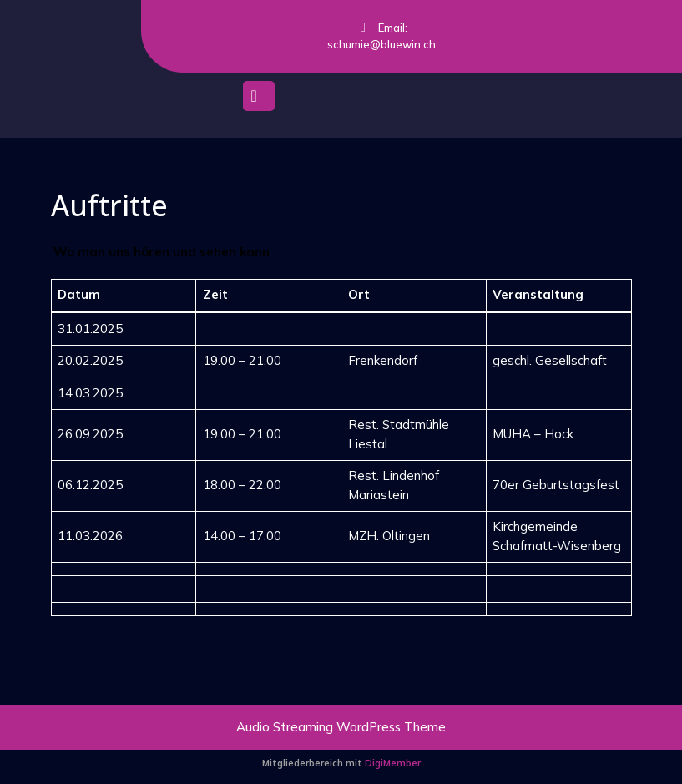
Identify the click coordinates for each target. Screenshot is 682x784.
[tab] (259, 100)
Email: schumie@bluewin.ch (369, 37)
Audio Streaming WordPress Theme (341, 727)
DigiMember (393, 763)
